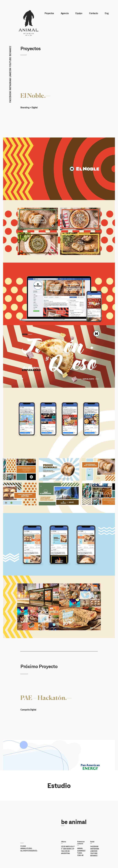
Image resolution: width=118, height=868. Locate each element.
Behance (10, 52)
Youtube (10, 63)
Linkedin (10, 74)
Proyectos (49, 14)
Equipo (78, 14)
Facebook (10, 98)
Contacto (93, 14)
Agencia (64, 14)
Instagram (10, 85)
